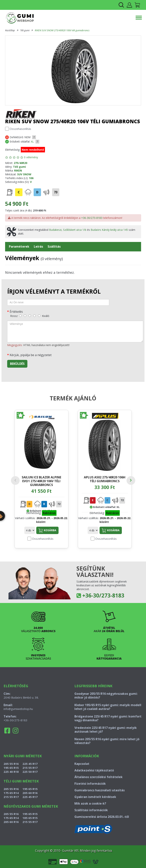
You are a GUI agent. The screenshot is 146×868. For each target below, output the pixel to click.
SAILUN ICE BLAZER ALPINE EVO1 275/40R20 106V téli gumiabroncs (41, 481)
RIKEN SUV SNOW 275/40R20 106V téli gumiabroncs (62, 30)
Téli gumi (25, 30)
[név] (58, 302)
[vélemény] (75, 331)
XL (32, 142)
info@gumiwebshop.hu (18, 709)
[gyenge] (25, 316)
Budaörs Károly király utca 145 (109, 230)
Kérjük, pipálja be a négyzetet (31, 355)
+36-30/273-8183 (92, 218)
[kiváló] (39, 316)
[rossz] (20, 316)
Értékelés (16, 312)
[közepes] (30, 316)
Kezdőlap (10, 30)
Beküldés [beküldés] (17, 364)
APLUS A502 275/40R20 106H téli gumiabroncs (105, 479)
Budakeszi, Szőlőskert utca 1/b (68, 230)
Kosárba (47, 530)
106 (31, 178)
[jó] (34, 316)
